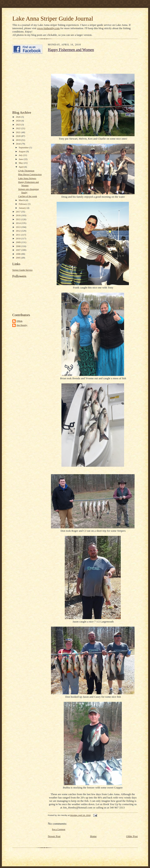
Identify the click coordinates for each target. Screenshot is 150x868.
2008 (18, 246)
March (22, 200)
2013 (18, 227)
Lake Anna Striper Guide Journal (53, 19)
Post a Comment (59, 829)
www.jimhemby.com (48, 28)
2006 (18, 254)
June (21, 159)
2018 (18, 144)
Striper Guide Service (22, 270)
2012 (18, 231)
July (21, 155)
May (21, 163)
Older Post (132, 836)
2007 (18, 250)
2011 (18, 235)
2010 (18, 238)
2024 (18, 121)
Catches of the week (28, 196)
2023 (18, 125)
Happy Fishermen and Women (71, 50)
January (23, 208)
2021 (18, 132)
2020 (18, 136)
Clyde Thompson (26, 171)
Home (93, 836)
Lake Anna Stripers (27, 178)
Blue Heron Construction (30, 174)
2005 (18, 258)
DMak (20, 321)
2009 (18, 242)
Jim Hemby (22, 325)
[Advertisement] (25, 82)
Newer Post (54, 836)
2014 (18, 223)
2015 (18, 219)
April (22, 167)
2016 (18, 215)
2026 (18, 117)
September (24, 147)
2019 (18, 140)
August (22, 151)
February (23, 204)
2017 (18, 212)
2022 (18, 128)
